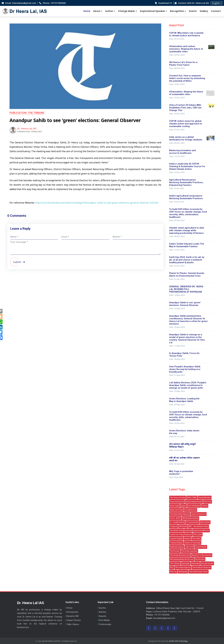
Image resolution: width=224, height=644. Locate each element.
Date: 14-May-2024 (177, 295)
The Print (208, 502)
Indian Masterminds (194, 502)
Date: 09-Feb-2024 (177, 220)
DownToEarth (201, 547)
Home (87, 11)
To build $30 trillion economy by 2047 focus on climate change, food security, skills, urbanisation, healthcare (188, 213)
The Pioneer (175, 551)
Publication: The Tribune (27, 113)
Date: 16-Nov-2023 (177, 98)
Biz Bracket (200, 559)
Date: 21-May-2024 (177, 375)
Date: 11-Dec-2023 (177, 156)
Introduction (72, 612)
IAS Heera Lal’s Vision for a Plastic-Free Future (183, 64)
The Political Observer (202, 567)
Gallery (204, 11)
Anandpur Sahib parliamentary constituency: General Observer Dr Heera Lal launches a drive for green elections (188, 320)
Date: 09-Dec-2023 (177, 143)
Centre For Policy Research (181, 535)
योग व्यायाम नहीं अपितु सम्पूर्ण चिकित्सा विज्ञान (182, 445)
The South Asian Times (199, 572)
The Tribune (175, 563)
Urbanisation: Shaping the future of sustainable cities (186, 93)
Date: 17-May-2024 (177, 346)
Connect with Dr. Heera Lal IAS (193, 3)
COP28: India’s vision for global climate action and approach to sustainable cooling (186, 124)
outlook (188, 530)
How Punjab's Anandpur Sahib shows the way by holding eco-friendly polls (185, 369)
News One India (176, 510)
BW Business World (190, 518)
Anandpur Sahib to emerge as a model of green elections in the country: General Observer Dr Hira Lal (187, 339)
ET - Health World (177, 522)
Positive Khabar (176, 543)
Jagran (184, 506)
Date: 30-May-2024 (177, 405)
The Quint (198, 535)
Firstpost (174, 526)
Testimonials (105, 624)
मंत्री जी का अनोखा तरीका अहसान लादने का (184, 459)
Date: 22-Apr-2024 (177, 266)
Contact (216, 11)
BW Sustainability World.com (182, 559)
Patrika (205, 506)
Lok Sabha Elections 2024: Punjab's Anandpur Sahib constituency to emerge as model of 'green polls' (188, 385)
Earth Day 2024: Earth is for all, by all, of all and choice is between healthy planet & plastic (187, 260)
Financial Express (177, 502)
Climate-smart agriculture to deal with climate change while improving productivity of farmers (187, 230)
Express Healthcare (201, 530)
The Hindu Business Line (180, 555)
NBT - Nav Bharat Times (198, 526)
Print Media (104, 620)
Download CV (165, 3)
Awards (103, 616)
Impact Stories (74, 620)
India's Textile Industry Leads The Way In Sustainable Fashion (187, 245)
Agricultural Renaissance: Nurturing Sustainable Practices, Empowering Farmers (186, 182)
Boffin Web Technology (179, 641)
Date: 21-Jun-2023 (176, 450)
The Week (197, 539)
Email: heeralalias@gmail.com (20, 3)
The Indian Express (183, 567)
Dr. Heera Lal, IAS (27, 129)
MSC (172, 567)
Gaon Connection (199, 514)
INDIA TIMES (192, 498)
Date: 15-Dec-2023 (177, 172)
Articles (103, 612)
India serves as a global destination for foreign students (186, 138)
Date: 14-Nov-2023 (177, 84)
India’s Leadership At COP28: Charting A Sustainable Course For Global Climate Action (187, 166)
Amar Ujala (174, 506)
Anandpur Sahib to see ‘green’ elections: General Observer (185, 304)
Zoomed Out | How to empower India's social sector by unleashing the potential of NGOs (187, 78)
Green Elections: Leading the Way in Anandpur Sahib (184, 400)
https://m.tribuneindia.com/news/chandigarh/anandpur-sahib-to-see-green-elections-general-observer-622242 (97, 203)
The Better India (176, 530)
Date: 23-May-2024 (177, 391)
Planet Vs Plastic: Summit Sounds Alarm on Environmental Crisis (187, 274)
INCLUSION (205, 522)
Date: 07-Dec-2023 (177, 130)
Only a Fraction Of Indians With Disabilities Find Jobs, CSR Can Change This (185, 108)
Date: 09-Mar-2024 (177, 236)
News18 (188, 539)
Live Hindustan (194, 506)
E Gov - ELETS (175, 518)
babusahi (195, 563)
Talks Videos (73, 624)
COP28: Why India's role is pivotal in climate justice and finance (186, 34)
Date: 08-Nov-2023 (177, 68)
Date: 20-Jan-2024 (176, 188)
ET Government (192, 522)
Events (193, 11)
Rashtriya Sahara (177, 547)
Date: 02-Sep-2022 (177, 464)
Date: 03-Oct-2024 (177, 437)
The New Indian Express (180, 514)
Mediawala (183, 572)
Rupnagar (186, 563)
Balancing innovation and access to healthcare (182, 152)
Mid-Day (173, 572)
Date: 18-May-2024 (177, 308)
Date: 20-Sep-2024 (177, 423)
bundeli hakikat (176, 539)
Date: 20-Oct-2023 (177, 39)
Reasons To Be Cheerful (202, 555)
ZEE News (183, 526)
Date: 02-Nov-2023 (177, 55)
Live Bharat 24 (191, 510)
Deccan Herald (207, 563)
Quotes (102, 608)
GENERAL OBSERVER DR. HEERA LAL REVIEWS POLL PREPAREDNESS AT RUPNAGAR (186, 289)
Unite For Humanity (193, 543)
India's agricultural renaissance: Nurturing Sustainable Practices (186, 197)
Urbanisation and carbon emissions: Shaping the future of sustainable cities (186, 49)
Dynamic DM (73, 616)
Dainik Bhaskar (205, 498)
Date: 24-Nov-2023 (177, 114)
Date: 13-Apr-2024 (177, 250)
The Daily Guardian (190, 551)
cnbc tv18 (189, 547)
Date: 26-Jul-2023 (176, 477)
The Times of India (177, 498)
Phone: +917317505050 (54, 3)
